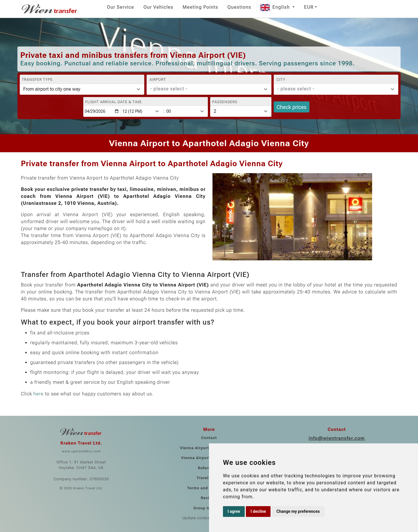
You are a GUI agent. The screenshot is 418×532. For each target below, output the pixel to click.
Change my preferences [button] (298, 511)
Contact (209, 438)
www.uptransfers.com (81, 451)
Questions (239, 7)
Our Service (120, 7)
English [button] (276, 7)
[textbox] (205, 89)
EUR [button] (309, 7)
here (38, 394)
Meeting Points (200, 7)
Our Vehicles (158, 7)
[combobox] (209, 89)
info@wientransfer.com (337, 438)
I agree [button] (234, 511)
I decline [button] (258, 511)
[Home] (50, 9)
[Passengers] (241, 111)
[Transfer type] (82, 89)
